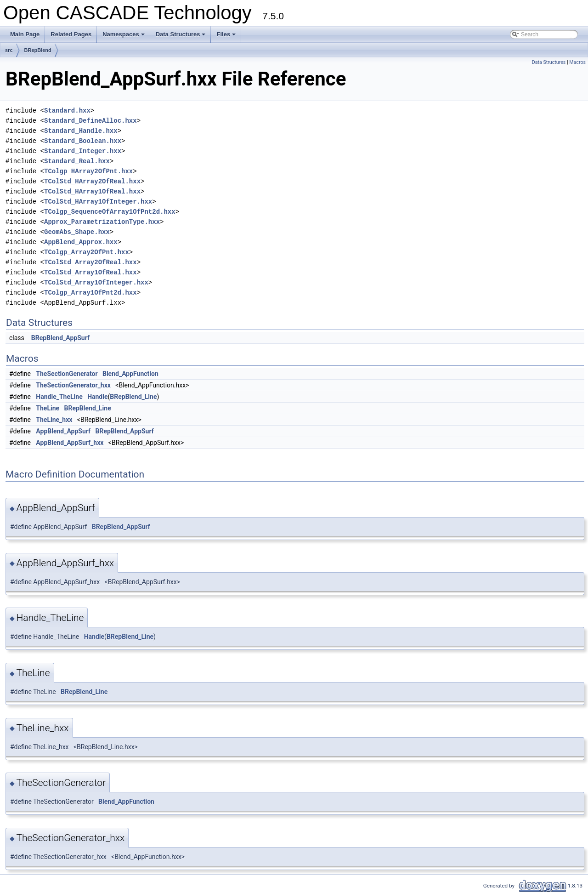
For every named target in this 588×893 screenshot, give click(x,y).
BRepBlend (38, 50)
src (9, 50)
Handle (97, 397)
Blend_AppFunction (130, 374)
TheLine (48, 408)
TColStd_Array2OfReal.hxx (90, 262)
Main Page (25, 34)
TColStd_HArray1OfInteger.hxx (98, 202)
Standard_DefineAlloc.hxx (90, 121)
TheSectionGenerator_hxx (73, 385)
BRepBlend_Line (133, 397)
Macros (577, 62)
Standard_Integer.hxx (83, 151)
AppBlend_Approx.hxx (81, 242)
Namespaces (124, 37)
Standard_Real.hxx (77, 161)
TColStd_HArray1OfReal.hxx (92, 191)
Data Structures (181, 37)
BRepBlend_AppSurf (60, 338)
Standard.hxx (67, 111)
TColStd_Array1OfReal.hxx (90, 272)
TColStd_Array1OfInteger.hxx (96, 282)
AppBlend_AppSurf (63, 431)
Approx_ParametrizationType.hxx (102, 222)
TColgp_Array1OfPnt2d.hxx (90, 293)
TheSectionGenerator (67, 374)
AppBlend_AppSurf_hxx (70, 443)
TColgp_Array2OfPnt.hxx (87, 252)
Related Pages (71, 34)
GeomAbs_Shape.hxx (77, 232)
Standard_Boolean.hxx (83, 141)
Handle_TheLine (59, 397)
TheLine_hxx (54, 420)
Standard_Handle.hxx (81, 131)
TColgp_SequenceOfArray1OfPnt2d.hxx (110, 212)
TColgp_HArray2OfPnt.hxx (88, 171)
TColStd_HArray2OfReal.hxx (92, 181)
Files (227, 37)
